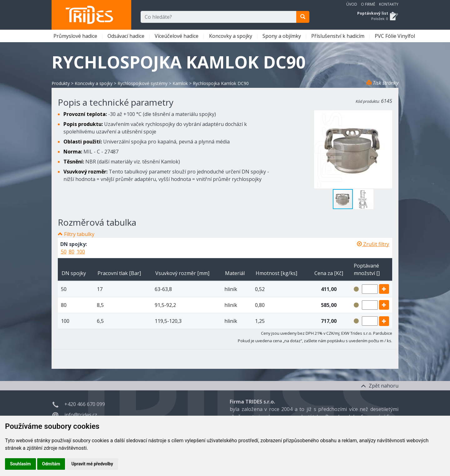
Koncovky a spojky (231, 36)
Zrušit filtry (373, 244)
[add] (384, 289)
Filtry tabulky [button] (79, 234)
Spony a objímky (282, 36)
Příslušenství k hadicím (338, 36)
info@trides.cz (81, 415)
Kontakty (389, 4)
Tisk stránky (382, 83)
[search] (303, 17)
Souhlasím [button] (20, 464)
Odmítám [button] (51, 464)
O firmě (368, 4)
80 (72, 252)
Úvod (352, 4)
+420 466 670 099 (85, 404)
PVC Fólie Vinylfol (395, 36)
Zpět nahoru (380, 386)
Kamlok (180, 83)
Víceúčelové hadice (177, 36)
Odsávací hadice (127, 36)
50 (64, 252)
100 (81, 252)
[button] (363, 199)
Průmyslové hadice (76, 36)
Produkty (61, 83)
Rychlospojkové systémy (142, 83)
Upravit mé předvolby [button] (92, 464)
